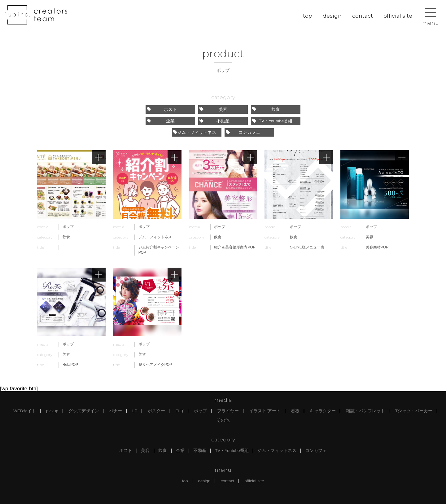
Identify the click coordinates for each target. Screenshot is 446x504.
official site (398, 16)
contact (363, 16)
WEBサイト (25, 411)
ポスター (156, 411)
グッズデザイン (84, 411)
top (308, 16)
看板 (295, 411)
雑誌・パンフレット (365, 411)
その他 (223, 420)
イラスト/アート (265, 411)
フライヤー (228, 411)
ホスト (162, 110)
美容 (213, 110)
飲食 (266, 110)
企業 (161, 121)
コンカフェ (243, 132)
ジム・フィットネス (195, 132)
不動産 (214, 121)
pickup (52, 411)
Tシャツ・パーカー (414, 411)
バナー (116, 411)
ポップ (200, 411)
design (332, 16)
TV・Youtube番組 (272, 121)
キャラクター (323, 411)
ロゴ (179, 411)
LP (135, 411)
